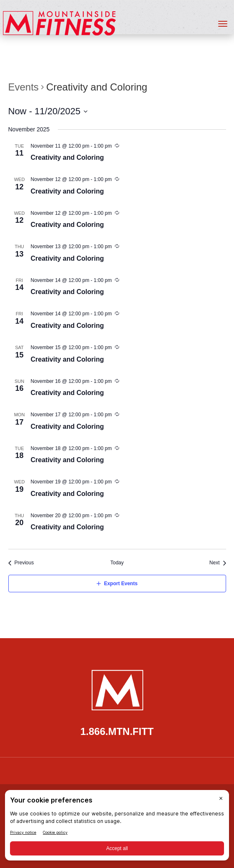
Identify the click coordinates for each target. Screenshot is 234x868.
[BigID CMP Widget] (117, 827)
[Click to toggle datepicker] (48, 111)
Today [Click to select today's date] (117, 563)
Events (24, 87)
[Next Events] (218, 563)
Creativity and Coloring (67, 157)
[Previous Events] (21, 563)
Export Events (121, 584)
